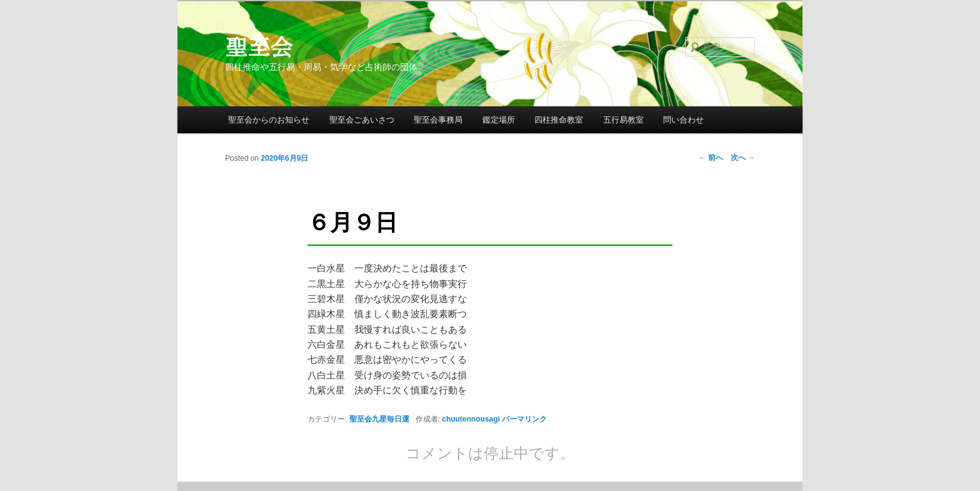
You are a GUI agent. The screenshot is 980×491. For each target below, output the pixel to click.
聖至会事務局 (438, 120)
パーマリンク (524, 419)
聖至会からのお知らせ (269, 120)
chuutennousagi (471, 419)
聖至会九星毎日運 (379, 419)
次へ (743, 158)
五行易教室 (623, 120)
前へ (711, 158)
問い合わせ (683, 120)
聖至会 (259, 47)
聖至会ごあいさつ (362, 120)
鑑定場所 (499, 120)
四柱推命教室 (559, 120)
